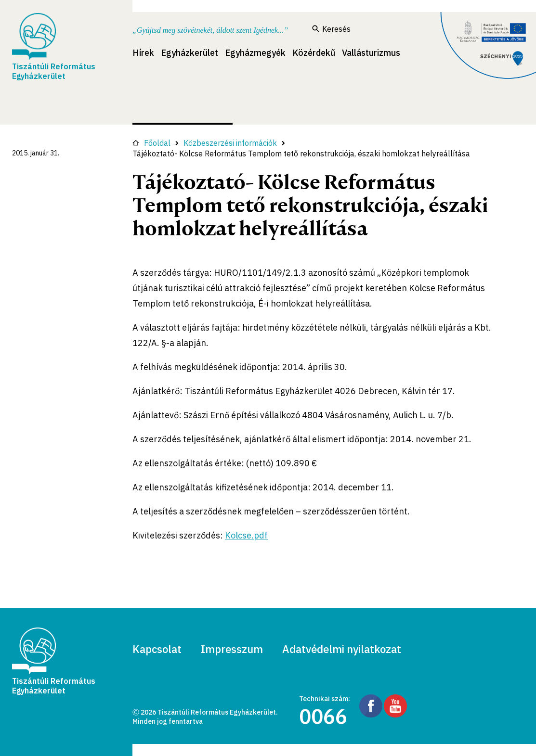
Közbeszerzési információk (230, 143)
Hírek (143, 53)
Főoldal (151, 143)
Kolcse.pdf (246, 535)
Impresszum (232, 649)
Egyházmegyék (255, 53)
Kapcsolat (157, 649)
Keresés (331, 29)
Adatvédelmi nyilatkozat (342, 649)
